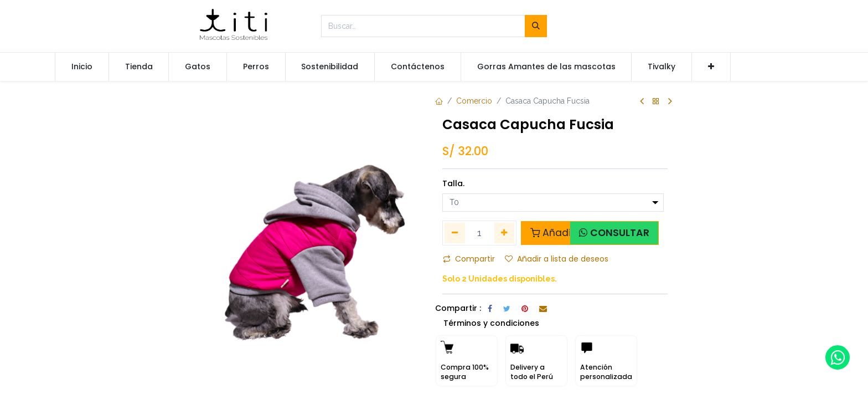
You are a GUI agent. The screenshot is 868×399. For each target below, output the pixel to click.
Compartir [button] (469, 259)
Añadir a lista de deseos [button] (557, 259)
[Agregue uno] (505, 233)
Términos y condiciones (491, 323)
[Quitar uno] (455, 233)
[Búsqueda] (536, 26)
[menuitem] (82, 67)
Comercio (474, 101)
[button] (711, 67)
